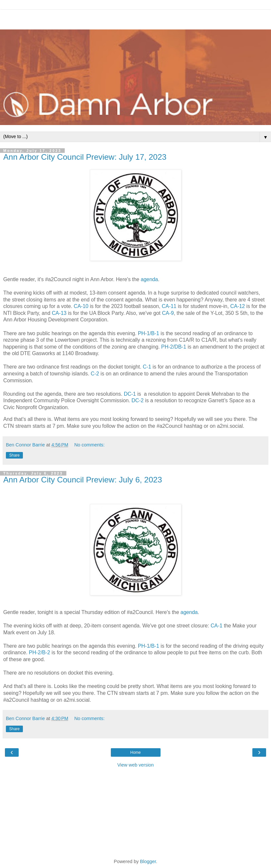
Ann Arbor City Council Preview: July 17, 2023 (85, 157)
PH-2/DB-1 (174, 347)
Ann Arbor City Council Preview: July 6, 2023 (83, 480)
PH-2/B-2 (39, 652)
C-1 (147, 367)
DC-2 (137, 400)
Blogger (148, 861)
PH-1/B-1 (149, 333)
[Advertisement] (136, 18)
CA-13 (59, 313)
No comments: (89, 445)
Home (135, 752)
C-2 (95, 374)
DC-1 (130, 394)
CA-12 (237, 306)
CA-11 (169, 306)
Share (14, 455)
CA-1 (216, 626)
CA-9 (168, 313)
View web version (136, 765)
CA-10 (81, 306)
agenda (149, 279)
